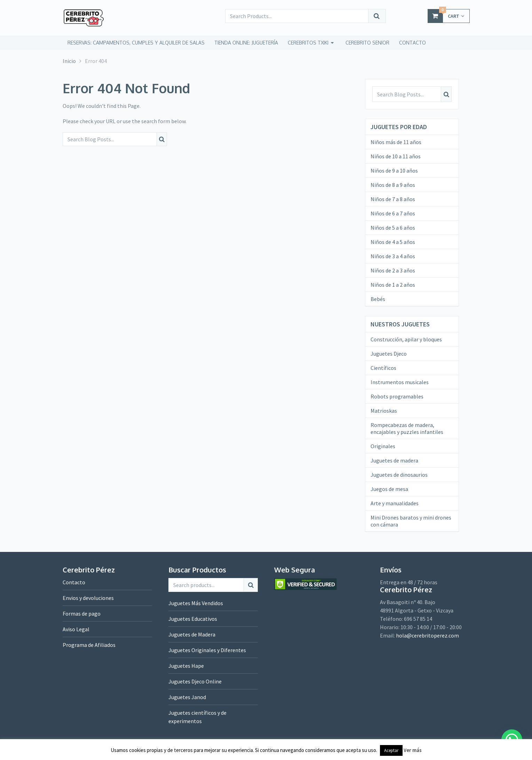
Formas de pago (82, 613)
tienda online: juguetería (246, 43)
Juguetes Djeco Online (195, 681)
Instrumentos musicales (400, 382)
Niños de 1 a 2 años (393, 285)
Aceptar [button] (391, 750)
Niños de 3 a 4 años (393, 256)
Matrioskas (384, 411)
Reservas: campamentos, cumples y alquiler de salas (136, 43)
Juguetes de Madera (192, 634)
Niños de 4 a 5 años (393, 242)
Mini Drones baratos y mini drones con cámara (411, 521)
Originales (383, 446)
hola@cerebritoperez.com (427, 635)
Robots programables (397, 396)
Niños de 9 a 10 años (394, 171)
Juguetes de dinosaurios (399, 475)
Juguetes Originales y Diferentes (207, 650)
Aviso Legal (76, 629)
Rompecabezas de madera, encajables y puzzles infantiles (407, 428)
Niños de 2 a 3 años (393, 270)
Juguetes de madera (394, 460)
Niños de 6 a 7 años (393, 213)
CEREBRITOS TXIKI (308, 43)
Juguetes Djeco (389, 354)
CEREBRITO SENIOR (367, 43)
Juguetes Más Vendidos (196, 603)
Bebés (378, 299)
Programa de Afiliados (89, 645)
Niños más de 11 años (396, 142)
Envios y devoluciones (88, 598)
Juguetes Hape (186, 666)
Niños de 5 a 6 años (393, 228)
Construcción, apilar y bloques (406, 339)
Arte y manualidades (395, 503)
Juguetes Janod (187, 697)
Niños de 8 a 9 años (393, 185)
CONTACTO (412, 43)
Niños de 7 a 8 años (393, 199)
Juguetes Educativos (193, 619)
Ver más (413, 750)
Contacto (74, 582)
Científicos (383, 368)
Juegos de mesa (389, 489)
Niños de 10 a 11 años (396, 156)
